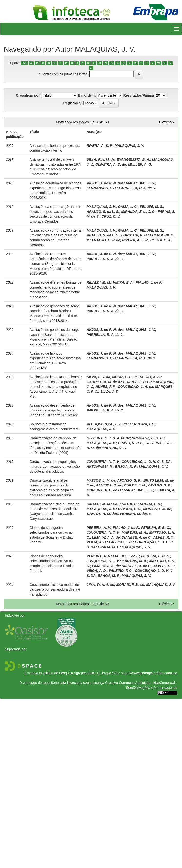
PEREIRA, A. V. (99, 528)
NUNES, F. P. (106, 387)
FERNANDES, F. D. (102, 188)
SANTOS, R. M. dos (102, 514)
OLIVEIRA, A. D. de (111, 164)
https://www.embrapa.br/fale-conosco (149, 673)
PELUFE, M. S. (152, 207)
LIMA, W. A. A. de (106, 537)
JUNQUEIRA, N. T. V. (103, 462)
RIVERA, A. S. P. (100, 146)
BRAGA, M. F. (126, 467)
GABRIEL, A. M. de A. (104, 382)
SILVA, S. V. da (98, 377)
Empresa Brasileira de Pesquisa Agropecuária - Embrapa (68, 673)
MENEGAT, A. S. (148, 377)
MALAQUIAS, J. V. (129, 146)
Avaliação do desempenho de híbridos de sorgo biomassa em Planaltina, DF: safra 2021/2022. (54, 410)
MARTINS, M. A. (134, 532)
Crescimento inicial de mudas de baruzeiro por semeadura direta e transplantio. (55, 589)
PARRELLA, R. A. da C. (137, 188)
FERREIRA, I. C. (142, 424)
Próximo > (167, 122)
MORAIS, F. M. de (157, 509)
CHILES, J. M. (135, 485)
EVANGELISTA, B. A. (134, 159)
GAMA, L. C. (128, 207)
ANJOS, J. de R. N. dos (105, 183)
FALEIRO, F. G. (121, 542)
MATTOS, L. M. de (101, 480)
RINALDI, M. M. (99, 282)
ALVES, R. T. (164, 537)
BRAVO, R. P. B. (131, 443)
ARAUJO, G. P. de (106, 240)
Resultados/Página (139, 95)
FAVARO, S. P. (159, 485)
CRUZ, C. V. (111, 216)
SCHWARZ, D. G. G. (148, 438)
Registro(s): (73, 103)
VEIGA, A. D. (97, 542)
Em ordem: (87, 95)
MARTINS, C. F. (114, 448)
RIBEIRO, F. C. (129, 509)
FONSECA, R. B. (134, 235)
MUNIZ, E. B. (122, 377)
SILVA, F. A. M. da (101, 159)
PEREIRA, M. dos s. (136, 514)
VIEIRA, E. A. (123, 282)
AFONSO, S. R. (129, 480)
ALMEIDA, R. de (109, 485)
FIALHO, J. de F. (149, 282)
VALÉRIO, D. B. (125, 504)
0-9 (25, 63)
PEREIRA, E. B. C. (156, 528)
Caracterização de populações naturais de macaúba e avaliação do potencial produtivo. (55, 467)
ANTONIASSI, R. (100, 467)
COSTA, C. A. (161, 240)
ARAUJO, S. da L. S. (103, 212)
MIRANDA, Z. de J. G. (138, 212)
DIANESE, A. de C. (137, 537)
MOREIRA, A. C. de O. (104, 490)
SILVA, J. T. (109, 392)
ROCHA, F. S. (150, 504)
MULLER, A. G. (140, 164)
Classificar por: (28, 95)
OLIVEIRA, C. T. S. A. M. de (108, 438)
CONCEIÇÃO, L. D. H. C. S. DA (146, 462)
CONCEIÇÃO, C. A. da (135, 387)
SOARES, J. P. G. (137, 382)
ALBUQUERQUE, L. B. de (107, 424)
